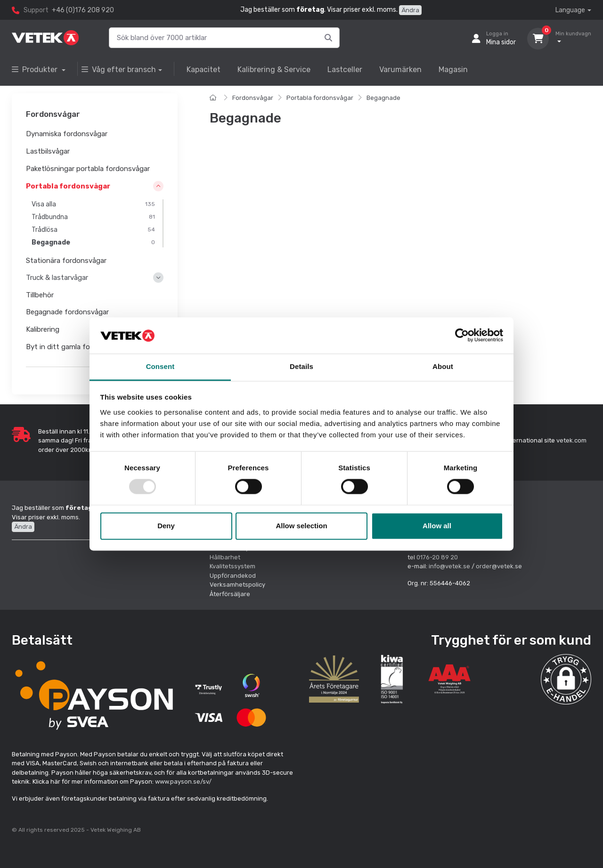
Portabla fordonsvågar (320, 98)
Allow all (437, 526)
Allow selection (301, 526)
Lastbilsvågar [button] (48, 151)
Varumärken (400, 70)
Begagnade (383, 98)
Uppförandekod (233, 576)
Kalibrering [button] (43, 329)
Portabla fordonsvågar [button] (68, 186)
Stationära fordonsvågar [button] (66, 261)
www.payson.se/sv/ (183, 782)
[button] (566, 679)
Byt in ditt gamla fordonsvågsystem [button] (86, 347)
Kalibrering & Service (274, 70)
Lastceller (345, 70)
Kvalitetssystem (232, 566)
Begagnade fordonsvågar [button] (67, 312)
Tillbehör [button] (40, 295)
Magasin (453, 70)
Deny (166, 526)
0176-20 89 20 (437, 557)
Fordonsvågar (253, 98)
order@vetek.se (499, 566)
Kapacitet (204, 70)
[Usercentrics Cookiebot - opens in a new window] (462, 336)
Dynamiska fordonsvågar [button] (67, 134)
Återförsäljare (230, 594)
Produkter (36, 70)
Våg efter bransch (119, 70)
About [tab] (443, 366)
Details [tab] (301, 366)
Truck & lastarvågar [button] (57, 278)
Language (570, 10)
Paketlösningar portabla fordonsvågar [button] (88, 169)
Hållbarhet (225, 557)
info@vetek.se (449, 566)
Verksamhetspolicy (237, 585)
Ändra (410, 10)
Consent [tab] (160, 366)
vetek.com (571, 440)
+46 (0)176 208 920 (83, 10)
